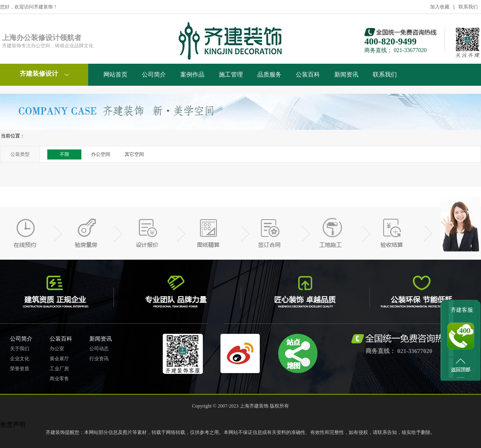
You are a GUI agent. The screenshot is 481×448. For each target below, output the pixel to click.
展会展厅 (59, 359)
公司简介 (154, 75)
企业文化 (20, 359)
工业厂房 (59, 369)
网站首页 (115, 75)
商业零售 (59, 379)
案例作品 (192, 75)
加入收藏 (440, 7)
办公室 (57, 349)
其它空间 (134, 154)
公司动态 (99, 349)
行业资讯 (99, 359)
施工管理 (231, 75)
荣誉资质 (20, 369)
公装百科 (308, 75)
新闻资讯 (346, 75)
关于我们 (20, 349)
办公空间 (101, 154)
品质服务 (269, 75)
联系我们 (468, 7)
